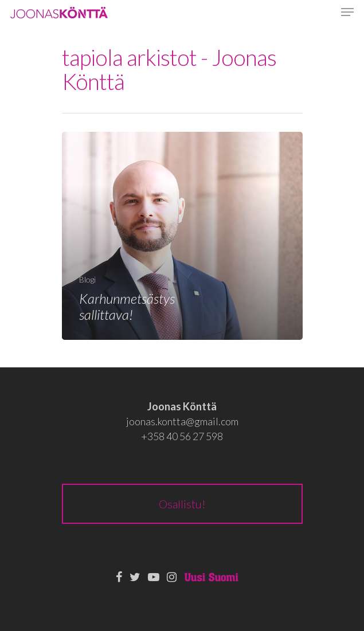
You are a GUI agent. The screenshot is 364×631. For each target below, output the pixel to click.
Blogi (87, 279)
